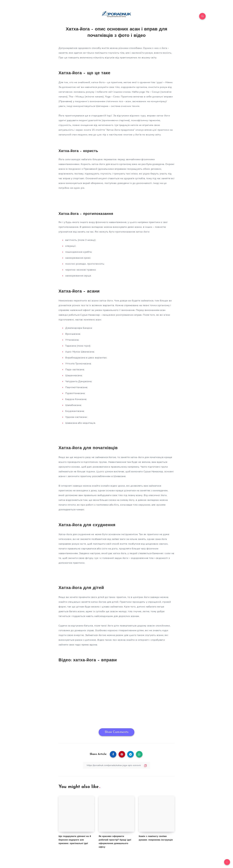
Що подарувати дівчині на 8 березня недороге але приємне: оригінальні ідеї (75, 840)
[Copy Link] (116, 765)
